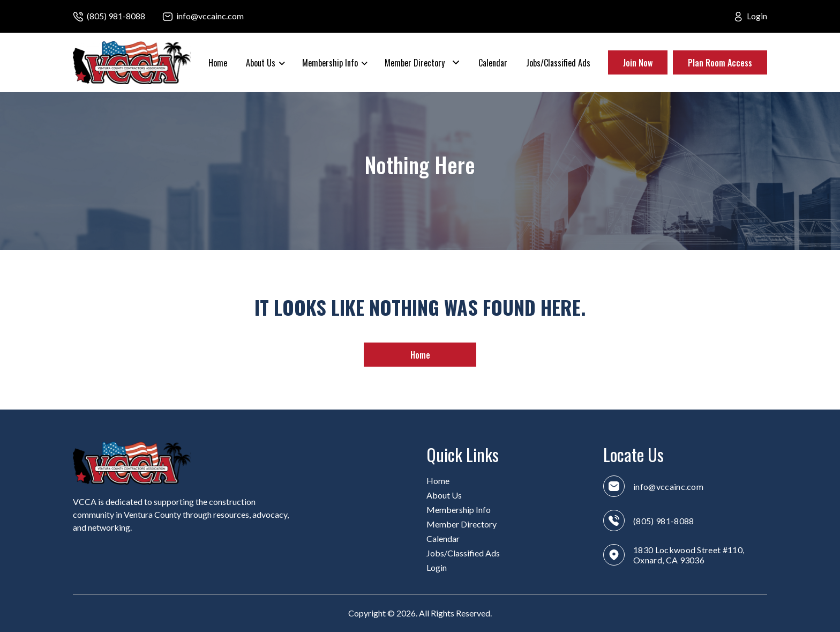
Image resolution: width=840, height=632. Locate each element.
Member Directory (415, 63)
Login (757, 16)
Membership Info (330, 63)
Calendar (493, 63)
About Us (261, 63)
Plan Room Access (720, 63)
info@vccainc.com (210, 16)
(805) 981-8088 (116, 16)
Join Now (638, 63)
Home (218, 63)
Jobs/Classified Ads (558, 63)
